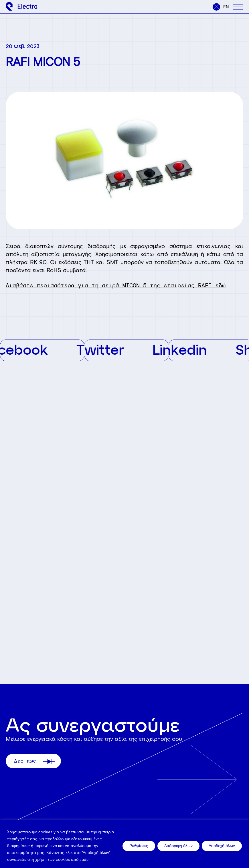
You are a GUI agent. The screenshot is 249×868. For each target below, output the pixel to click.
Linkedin (185, 349)
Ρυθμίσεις (139, 846)
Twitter (105, 349)
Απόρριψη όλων (178, 846)
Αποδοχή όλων (222, 846)
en (226, 7)
